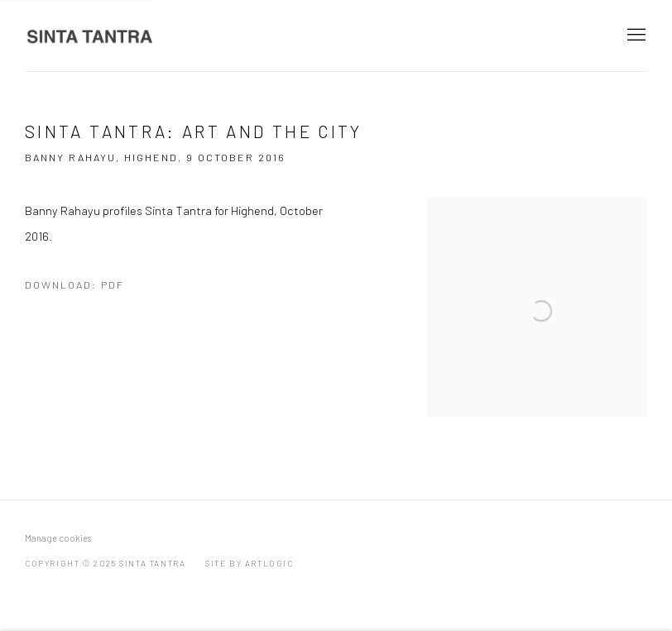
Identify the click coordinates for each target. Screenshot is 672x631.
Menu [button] (635, 36)
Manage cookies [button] (58, 538)
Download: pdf (74, 284)
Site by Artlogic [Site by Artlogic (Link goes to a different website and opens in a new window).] (250, 563)
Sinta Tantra (91, 36)
